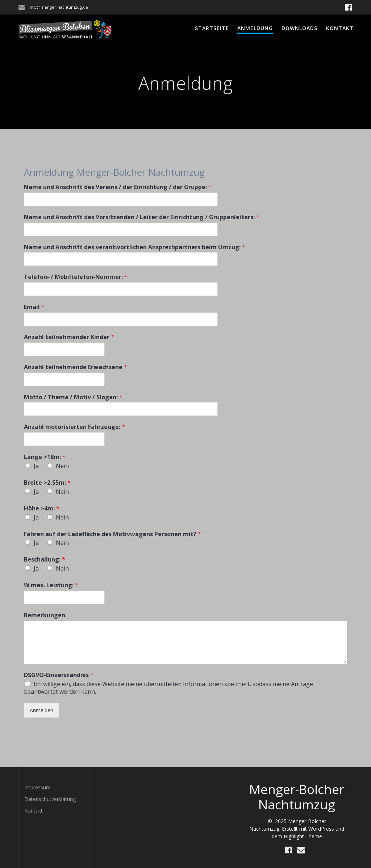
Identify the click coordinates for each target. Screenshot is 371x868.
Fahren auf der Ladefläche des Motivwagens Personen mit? (112, 534)
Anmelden (41, 710)
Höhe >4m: (42, 508)
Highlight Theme (303, 836)
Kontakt (340, 28)
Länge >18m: (45, 457)
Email (34, 307)
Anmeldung (255, 28)
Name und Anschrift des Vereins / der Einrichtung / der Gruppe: (118, 187)
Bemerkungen (45, 615)
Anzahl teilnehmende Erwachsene (76, 367)
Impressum (37, 787)
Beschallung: (45, 560)
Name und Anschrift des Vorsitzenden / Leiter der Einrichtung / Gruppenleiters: (142, 217)
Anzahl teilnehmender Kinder (69, 337)
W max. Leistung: (51, 585)
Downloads (299, 28)
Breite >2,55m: (47, 483)
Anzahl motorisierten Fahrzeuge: (74, 427)
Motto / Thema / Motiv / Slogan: (73, 397)
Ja (36, 466)
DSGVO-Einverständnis (59, 675)
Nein (62, 466)
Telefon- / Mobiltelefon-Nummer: (76, 277)
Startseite (212, 28)
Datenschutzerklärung (50, 799)
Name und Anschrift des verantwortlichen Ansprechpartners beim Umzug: (135, 247)
